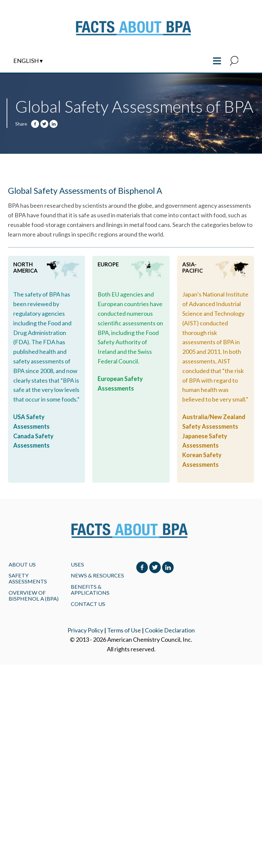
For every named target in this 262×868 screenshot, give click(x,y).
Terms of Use (124, 630)
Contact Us (88, 604)
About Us (22, 564)
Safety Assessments (28, 578)
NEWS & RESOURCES (97, 575)
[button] (234, 61)
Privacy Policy (85, 630)
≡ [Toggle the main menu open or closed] (217, 60)
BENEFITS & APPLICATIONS (90, 590)
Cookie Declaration (170, 630)
